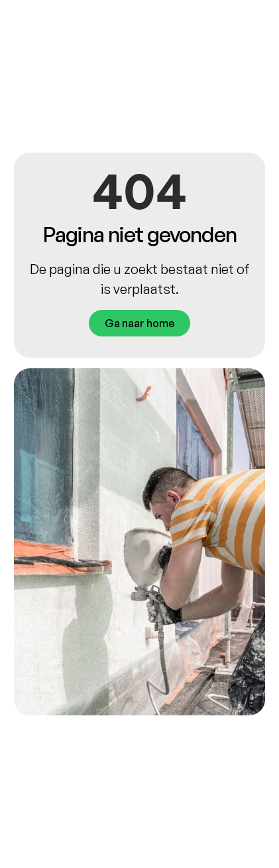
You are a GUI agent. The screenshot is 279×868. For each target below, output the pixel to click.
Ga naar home (139, 323)
